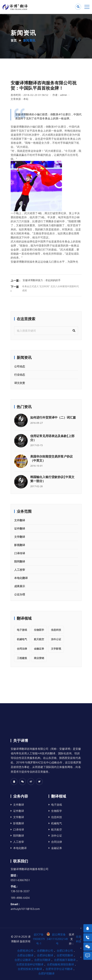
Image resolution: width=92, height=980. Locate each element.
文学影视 (56, 649)
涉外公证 (56, 639)
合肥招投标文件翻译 (30, 969)
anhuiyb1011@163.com (25, 909)
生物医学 (39, 630)
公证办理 (20, 594)
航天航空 (39, 639)
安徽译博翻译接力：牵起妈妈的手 (42, 280)
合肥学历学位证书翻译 (59, 969)
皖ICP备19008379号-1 (39, 939)
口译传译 (20, 553)
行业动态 (20, 375)
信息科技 (56, 630)
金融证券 (39, 649)
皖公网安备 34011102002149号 (57, 939)
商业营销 (39, 658)
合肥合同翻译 (42, 960)
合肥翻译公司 (45, 951)
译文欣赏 (20, 383)
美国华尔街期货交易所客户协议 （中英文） (51, 458)
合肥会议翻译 (25, 955)
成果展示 (20, 586)
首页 (14, 40)
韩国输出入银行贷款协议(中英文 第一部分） (52, 479)
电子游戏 (22, 630)
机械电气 (22, 639)
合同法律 (22, 649)
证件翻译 (20, 529)
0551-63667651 (20, 880)
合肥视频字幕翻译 (65, 960)
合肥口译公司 (65, 951)
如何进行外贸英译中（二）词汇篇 (53, 417)
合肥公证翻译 (23, 960)
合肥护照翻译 (46, 973)
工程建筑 (22, 658)
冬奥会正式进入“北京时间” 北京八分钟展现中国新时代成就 (50, 288)
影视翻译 (20, 545)
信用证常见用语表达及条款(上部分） (52, 438)
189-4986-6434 (20, 898)
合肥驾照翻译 (65, 955)
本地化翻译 (21, 578)
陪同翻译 (20, 561)
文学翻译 (20, 537)
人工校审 (20, 570)
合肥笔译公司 (25, 951)
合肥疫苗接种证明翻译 (30, 964)
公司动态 (20, 366)
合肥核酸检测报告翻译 (60, 964)
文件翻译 (20, 520)
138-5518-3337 (20, 891)
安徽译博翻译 (19, 127)
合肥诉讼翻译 (45, 955)
